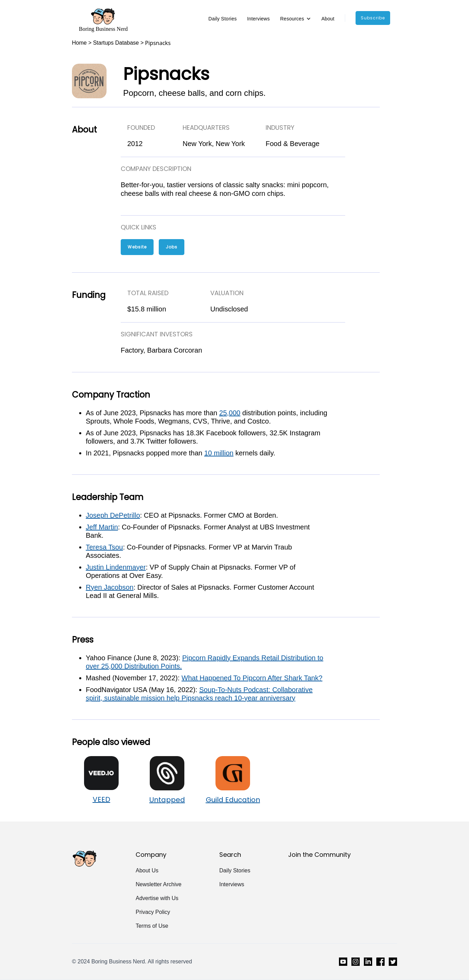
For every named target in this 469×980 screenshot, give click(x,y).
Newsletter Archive (159, 884)
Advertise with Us (157, 898)
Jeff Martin (102, 527)
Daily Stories (223, 19)
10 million (219, 453)
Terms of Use (152, 926)
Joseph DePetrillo (113, 515)
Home (79, 43)
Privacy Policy (153, 912)
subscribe (373, 18)
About (328, 19)
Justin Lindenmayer (116, 567)
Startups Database (116, 43)
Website (137, 247)
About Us (147, 870)
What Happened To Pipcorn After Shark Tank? (252, 678)
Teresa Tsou (104, 547)
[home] (103, 20)
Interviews (258, 19)
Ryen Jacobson (110, 587)
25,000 (230, 413)
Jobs (172, 247)
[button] (296, 19)
